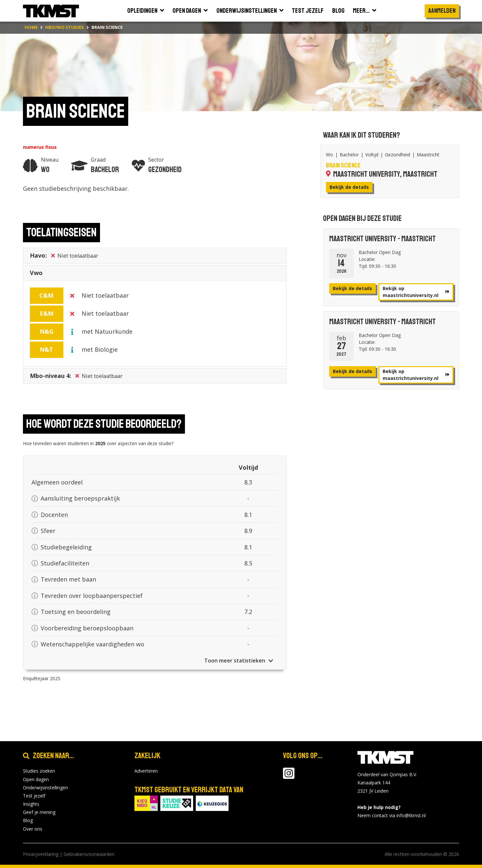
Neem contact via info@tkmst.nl (392, 815)
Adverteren (146, 771)
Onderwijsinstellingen (45, 788)
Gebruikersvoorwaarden (89, 854)
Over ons (33, 829)
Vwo (36, 274)
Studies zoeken (39, 771)
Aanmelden (442, 11)
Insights (31, 804)
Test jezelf (34, 796)
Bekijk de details (349, 187)
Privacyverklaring (41, 854)
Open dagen (36, 779)
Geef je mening (39, 812)
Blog (28, 820)
